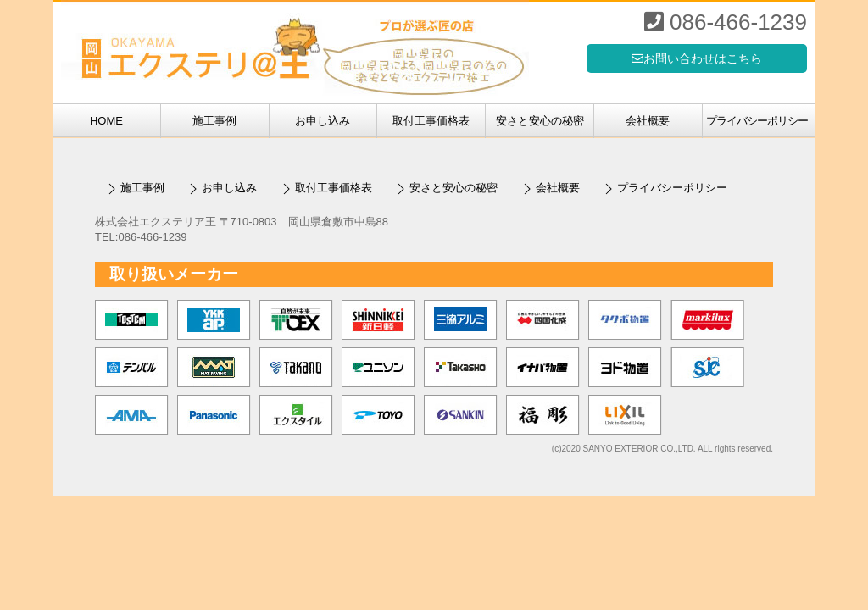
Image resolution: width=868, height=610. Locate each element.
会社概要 (648, 121)
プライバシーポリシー (757, 121)
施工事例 (214, 121)
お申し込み (323, 121)
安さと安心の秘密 (540, 121)
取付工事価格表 (431, 121)
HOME (106, 121)
